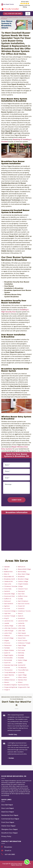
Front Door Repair (8, 822)
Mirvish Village (9, 638)
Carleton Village (23, 581)
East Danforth (9, 604)
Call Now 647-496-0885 (13, 14)
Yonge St (7, 690)
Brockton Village (23, 579)
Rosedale (21, 658)
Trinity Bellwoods (10, 673)
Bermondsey (22, 572)
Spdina (20, 663)
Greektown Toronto (24, 611)
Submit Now (16, 500)
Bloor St (7, 574)
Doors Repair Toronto (21, 864)
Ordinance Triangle (24, 643)
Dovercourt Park (9, 596)
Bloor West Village (24, 574)
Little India (21, 626)
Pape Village (22, 645)
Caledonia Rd (8, 581)
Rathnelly (21, 653)
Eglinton (7, 606)
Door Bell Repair (7, 805)
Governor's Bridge (10, 611)
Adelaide (7, 567)
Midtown (7, 636)
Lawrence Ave (9, 621)
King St (6, 618)
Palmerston (8, 645)
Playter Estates (9, 650)
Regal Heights (9, 655)
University (21, 673)
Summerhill (22, 665)
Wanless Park (22, 680)
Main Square (22, 633)
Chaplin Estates (23, 584)
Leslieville (21, 623)
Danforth (7, 591)
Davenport (21, 591)
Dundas (20, 599)
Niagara (7, 641)
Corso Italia (8, 589)
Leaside (7, 623)
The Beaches (22, 668)
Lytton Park (8, 633)
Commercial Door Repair (10, 819)
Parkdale (7, 648)
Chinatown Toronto (10, 586)
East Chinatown (23, 601)
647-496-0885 (10, 854)
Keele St (21, 616)
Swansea (7, 668)
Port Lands (21, 650)
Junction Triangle (10, 616)
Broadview (21, 577)
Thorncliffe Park (23, 670)
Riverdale (21, 655)
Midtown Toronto (24, 636)
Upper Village (22, 675)
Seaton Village (22, 660)
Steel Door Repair (8, 812)
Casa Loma (8, 584)
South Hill (7, 663)
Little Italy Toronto (10, 628)
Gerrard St (21, 609)
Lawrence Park (23, 621)
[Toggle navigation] (28, 14)
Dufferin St (8, 599)
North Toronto (23, 641)
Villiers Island (22, 677)
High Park (7, 613)
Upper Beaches (9, 675)
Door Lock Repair (8, 808)
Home (3, 17)
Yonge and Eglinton (10, 687)
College (20, 586)
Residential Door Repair (10, 815)
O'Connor (7, 643)
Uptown (7, 677)
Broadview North (10, 579)
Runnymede (8, 660)
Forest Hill (21, 606)
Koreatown (21, 618)
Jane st (20, 613)
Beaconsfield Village (24, 569)
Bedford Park (8, 572)
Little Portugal (9, 631)
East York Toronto (24, 604)
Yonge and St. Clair (24, 687)
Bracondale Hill (9, 577)
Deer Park (21, 594)
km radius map (16, 533)
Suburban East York (10, 665)
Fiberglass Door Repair (10, 829)
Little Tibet (22, 631)
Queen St (7, 653)
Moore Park (22, 638)
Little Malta (22, 628)
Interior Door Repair (8, 826)
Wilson (20, 682)
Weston (7, 682)
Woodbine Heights (10, 685)
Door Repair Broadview (12, 17)
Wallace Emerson (10, 680)
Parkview (21, 648)
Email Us (8, 851)
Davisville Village (9, 594)
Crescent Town (23, 589)
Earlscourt (7, 601)
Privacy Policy (6, 836)
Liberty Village (9, 626)
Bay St (6, 569)
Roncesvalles (8, 658)
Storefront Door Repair (10, 833)
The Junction (8, 670)
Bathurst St (22, 567)
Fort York (7, 609)
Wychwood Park (23, 685)
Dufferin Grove (23, 596)
